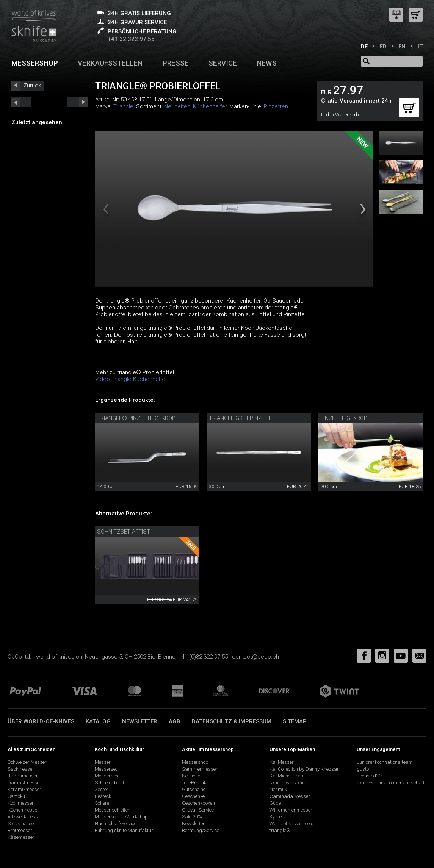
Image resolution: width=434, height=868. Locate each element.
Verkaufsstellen (110, 63)
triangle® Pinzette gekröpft (139, 418)
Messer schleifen (113, 810)
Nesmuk (278, 789)
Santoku (16, 796)
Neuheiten (177, 106)
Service (223, 63)
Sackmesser (21, 769)
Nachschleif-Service (116, 824)
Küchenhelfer (210, 106)
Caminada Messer (290, 796)
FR (383, 47)
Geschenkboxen (198, 803)
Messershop (35, 63)
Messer (103, 762)
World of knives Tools (291, 824)
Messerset (106, 769)
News (267, 63)
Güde (275, 803)
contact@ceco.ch (255, 657)
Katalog (98, 721)
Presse (176, 63)
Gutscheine (194, 789)
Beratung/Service (201, 830)
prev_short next (78, 102)
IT (420, 47)
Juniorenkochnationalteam (385, 762)
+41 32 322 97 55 (131, 39)
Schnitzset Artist (124, 532)
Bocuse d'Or (370, 776)
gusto (363, 769)
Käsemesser (21, 837)
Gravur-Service (198, 810)
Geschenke (193, 796)
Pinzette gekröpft (347, 418)
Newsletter (140, 721)
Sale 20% (192, 817)
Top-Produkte (196, 783)
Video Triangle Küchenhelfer (131, 379)
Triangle (123, 106)
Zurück (32, 86)
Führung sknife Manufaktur (124, 830)
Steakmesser (22, 824)
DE (364, 47)
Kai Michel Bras (286, 776)
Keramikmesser (24, 789)
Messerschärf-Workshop (121, 817)
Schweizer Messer (27, 762)
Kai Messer (282, 762)
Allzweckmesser (25, 817)
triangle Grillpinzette (242, 418)
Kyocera (278, 817)
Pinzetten (276, 106)
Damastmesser (24, 783)
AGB (175, 721)
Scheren (103, 803)
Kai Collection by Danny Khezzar (304, 769)
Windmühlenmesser (291, 810)
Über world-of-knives (41, 721)
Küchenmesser (23, 810)
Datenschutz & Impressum (232, 721)
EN (402, 47)
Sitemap (295, 721)
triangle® (280, 830)
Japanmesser (23, 776)
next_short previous (21, 102)
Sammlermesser (200, 769)
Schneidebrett (110, 783)
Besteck (103, 796)
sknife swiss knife (288, 783)
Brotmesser (20, 830)
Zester (102, 789)
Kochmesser (21, 803)
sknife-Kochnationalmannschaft (391, 783)
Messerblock (108, 776)
